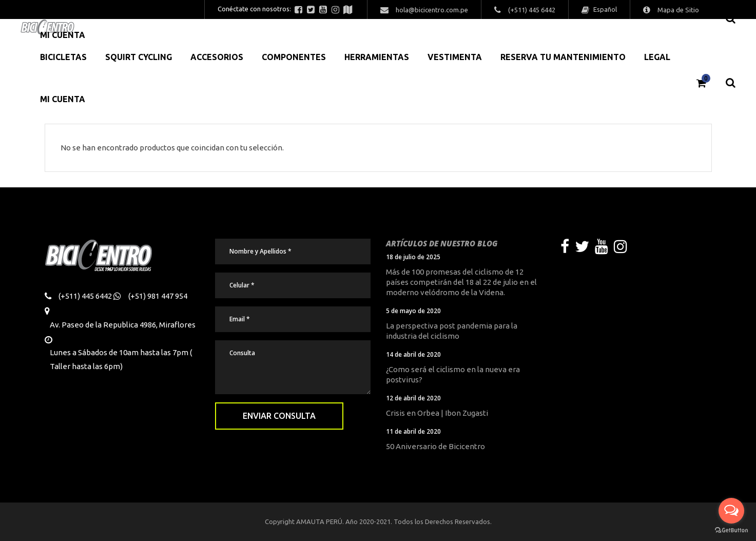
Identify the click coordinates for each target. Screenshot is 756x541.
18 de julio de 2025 (413, 257)
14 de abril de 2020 (413, 354)
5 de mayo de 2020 (413, 311)
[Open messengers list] (731, 511)
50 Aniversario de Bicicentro (435, 446)
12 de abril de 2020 (413, 398)
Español (604, 9)
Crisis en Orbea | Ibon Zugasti (437, 413)
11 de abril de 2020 (413, 431)
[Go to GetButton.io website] (731, 530)
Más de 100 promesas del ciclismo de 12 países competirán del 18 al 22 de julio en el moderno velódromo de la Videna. (461, 282)
